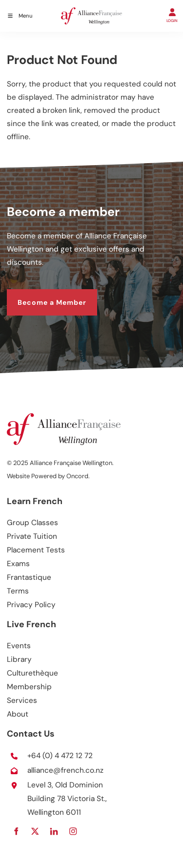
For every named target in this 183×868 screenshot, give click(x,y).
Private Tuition (32, 536)
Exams (18, 564)
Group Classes (32, 523)
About (18, 714)
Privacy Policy (31, 605)
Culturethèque (32, 673)
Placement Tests (36, 550)
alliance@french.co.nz (65, 770)
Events (19, 646)
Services (22, 700)
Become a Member (41, 295)
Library (19, 659)
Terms (18, 591)
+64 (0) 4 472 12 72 (60, 756)
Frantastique (29, 577)
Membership (29, 687)
